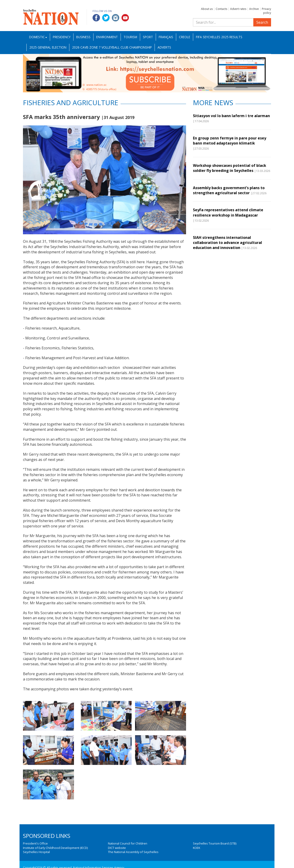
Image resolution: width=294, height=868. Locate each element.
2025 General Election (48, 47)
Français (166, 37)
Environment (107, 37)
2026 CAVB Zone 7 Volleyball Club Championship (112, 47)
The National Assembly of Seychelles (133, 852)
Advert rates (238, 9)
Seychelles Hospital (36, 852)
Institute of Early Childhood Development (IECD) (55, 848)
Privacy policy (266, 11)
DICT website (117, 848)
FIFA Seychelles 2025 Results (219, 37)
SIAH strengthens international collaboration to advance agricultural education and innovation (228, 243)
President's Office (35, 843)
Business (83, 37)
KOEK (196, 848)
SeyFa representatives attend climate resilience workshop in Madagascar (228, 212)
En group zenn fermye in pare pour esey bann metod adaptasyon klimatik (230, 141)
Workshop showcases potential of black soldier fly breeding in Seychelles (230, 168)
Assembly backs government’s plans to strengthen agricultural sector (229, 190)
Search (262, 22)
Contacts (221, 9)
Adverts (164, 47)
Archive (254, 9)
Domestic (38, 37)
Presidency (62, 37)
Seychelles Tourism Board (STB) (215, 843)
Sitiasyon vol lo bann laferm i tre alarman (231, 116)
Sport (148, 37)
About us (207, 9)
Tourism (130, 37)
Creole (185, 37)
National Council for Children (128, 843)
